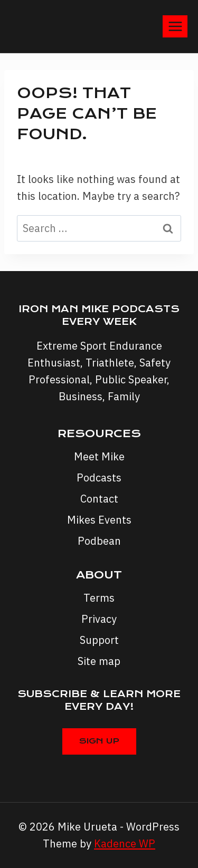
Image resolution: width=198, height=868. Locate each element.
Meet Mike (99, 456)
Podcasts (99, 478)
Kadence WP (125, 843)
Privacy (99, 619)
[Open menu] (175, 26)
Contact (99, 499)
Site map (99, 661)
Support (99, 640)
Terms (99, 598)
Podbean (99, 541)
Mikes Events (99, 520)
